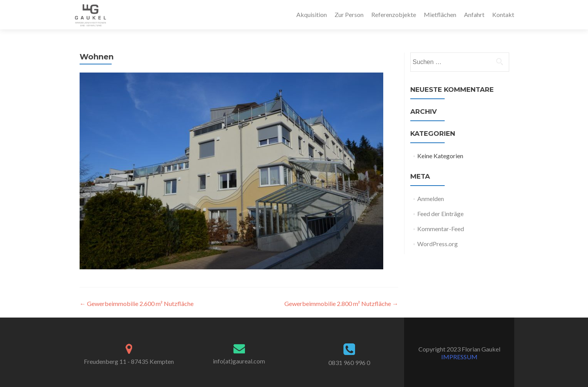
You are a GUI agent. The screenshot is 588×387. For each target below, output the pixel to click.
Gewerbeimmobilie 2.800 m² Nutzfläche (341, 303)
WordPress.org (438, 244)
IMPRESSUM (459, 357)
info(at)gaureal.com (239, 361)
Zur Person (349, 14)
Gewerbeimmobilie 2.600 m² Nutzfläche (137, 303)
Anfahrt (474, 14)
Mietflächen (440, 14)
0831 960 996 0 (349, 362)
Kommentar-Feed (441, 229)
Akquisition (312, 14)
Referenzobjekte (394, 14)
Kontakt (503, 14)
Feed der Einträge (440, 214)
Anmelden (431, 199)
